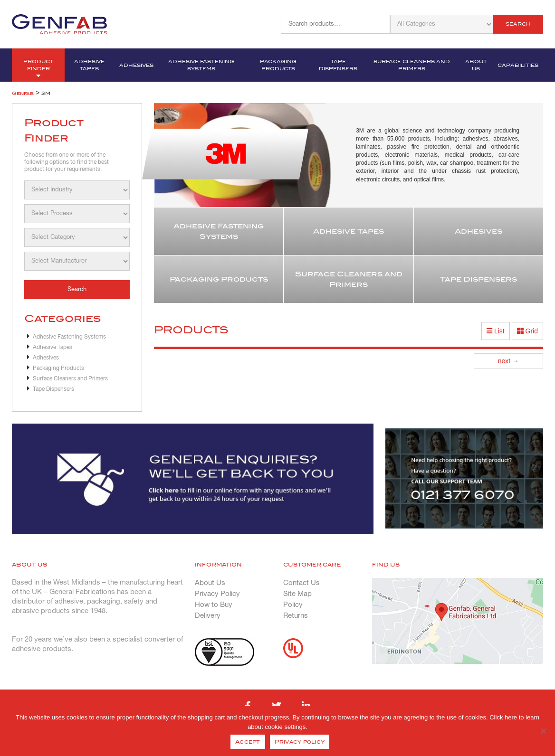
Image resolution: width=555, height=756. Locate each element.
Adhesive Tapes (89, 65)
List (496, 331)
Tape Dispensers (338, 65)
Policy (293, 605)
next (508, 361)
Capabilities (518, 65)
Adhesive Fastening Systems (201, 65)
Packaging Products (278, 65)
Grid (527, 331)
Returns (296, 616)
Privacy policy (300, 742)
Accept (248, 742)
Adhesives (136, 65)
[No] (543, 731)
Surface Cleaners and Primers (412, 65)
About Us (476, 65)
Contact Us (301, 583)
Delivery (208, 616)
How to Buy (214, 605)
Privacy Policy (217, 594)
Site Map (297, 594)
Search (518, 24)
